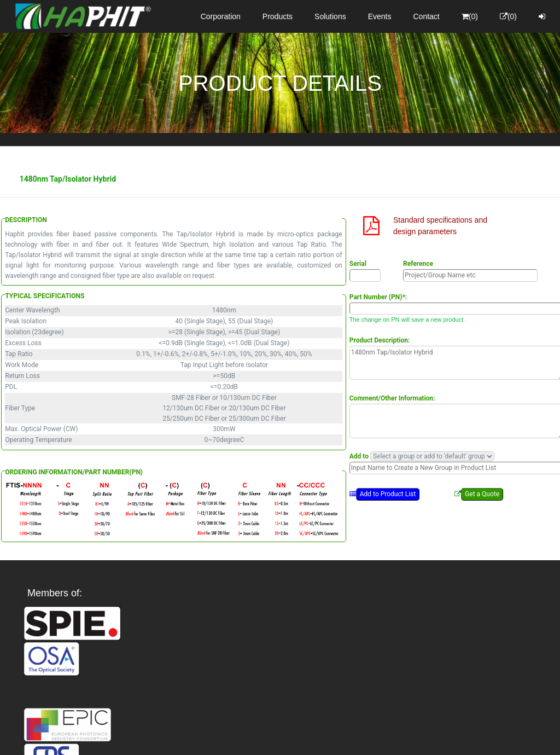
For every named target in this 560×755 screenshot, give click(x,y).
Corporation (221, 16)
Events (380, 16)
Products (278, 16)
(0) (470, 16)
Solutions (330, 16)
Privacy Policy (344, 737)
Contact (427, 16)
